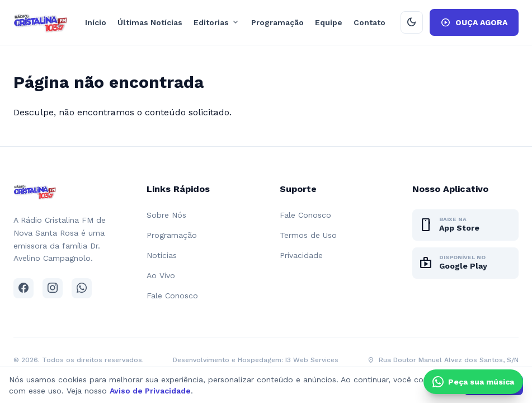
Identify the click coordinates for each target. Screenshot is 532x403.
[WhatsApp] (82, 288)
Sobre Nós (166, 215)
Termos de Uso (308, 235)
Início (96, 22)
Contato (369, 22)
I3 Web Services (312, 360)
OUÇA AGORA (474, 22)
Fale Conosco (172, 296)
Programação (277, 22)
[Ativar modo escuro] (412, 22)
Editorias (217, 22)
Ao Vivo (161, 275)
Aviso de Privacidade (150, 391)
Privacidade (301, 255)
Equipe (329, 22)
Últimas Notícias (150, 22)
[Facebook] (23, 288)
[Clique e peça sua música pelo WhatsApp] (473, 382)
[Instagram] (53, 288)
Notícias (162, 255)
